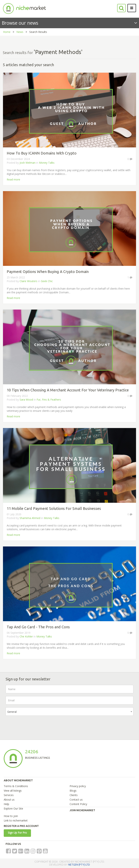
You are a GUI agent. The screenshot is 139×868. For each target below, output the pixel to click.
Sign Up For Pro (17, 833)
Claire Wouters (28, 281)
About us (9, 800)
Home (7, 32)
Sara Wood (26, 400)
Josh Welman (28, 163)
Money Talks (47, 163)
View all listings (13, 791)
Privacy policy (78, 786)
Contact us (76, 800)
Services (9, 795)
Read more (13, 179)
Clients (74, 795)
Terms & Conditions (16, 786)
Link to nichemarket (16, 820)
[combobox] (69, 712)
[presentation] (34, 726)
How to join (11, 816)
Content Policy (78, 804)
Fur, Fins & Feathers (49, 400)
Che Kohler (26, 636)
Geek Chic (47, 281)
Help (6, 804)
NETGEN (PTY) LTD (79, 865)
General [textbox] (12, 712)
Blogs (73, 791)
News (20, 32)
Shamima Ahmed (30, 518)
